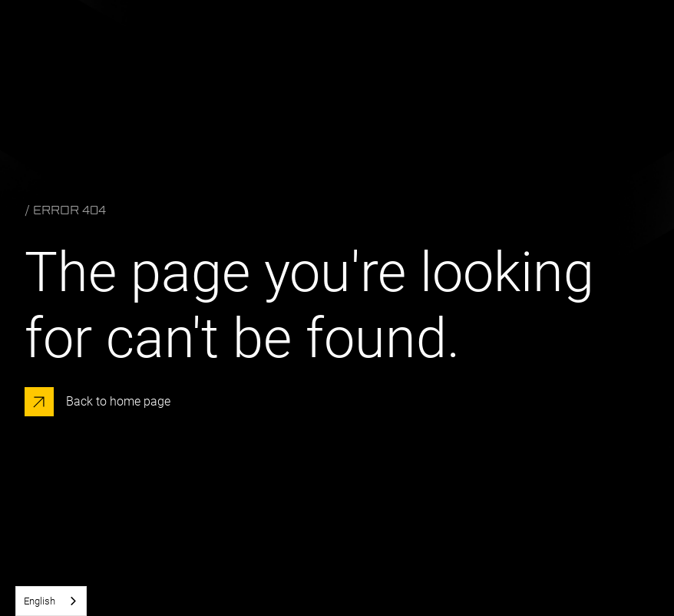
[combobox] (51, 601)
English (40, 601)
